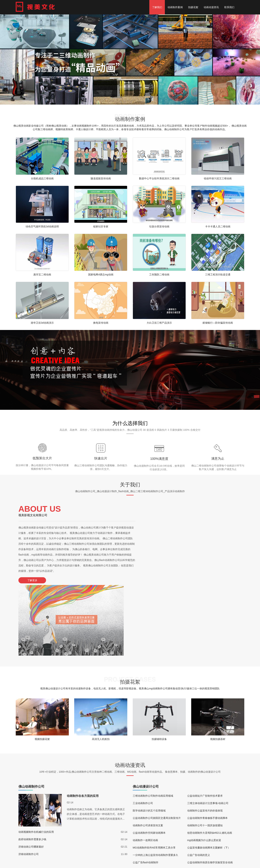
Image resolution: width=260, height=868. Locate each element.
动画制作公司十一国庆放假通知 (205, 754)
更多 (2, 865)
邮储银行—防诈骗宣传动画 (218, 323)
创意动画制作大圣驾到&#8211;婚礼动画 (210, 761)
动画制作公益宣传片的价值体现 (205, 739)
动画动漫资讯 (211, 7)
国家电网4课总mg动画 (101, 275)
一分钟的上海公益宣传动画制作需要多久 (155, 783)
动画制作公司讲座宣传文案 (148, 754)
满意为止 (218, 459)
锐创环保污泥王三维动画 (218, 178)
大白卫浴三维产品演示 (159, 323)
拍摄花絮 (193, 7)
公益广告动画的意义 (199, 783)
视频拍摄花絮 (42, 667)
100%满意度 (159, 459)
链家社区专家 (101, 226)
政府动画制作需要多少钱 (32, 768)
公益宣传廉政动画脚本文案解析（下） (209, 776)
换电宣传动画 (101, 323)
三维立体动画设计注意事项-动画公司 (208, 732)
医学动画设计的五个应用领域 (149, 739)
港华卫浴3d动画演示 (42, 323)
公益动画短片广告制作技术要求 (205, 724)
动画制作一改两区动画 (145, 769)
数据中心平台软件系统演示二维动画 (159, 178)
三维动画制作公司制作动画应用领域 (153, 724)
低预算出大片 (42, 458)
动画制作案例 (175, 7)
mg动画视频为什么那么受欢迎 (204, 769)
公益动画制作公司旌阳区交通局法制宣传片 (157, 746)
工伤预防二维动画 (159, 275)
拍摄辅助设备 (159, 667)
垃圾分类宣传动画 (159, 226)
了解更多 (31, 580)
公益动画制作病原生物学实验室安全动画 (210, 791)
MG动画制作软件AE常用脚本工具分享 (154, 776)
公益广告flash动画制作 (146, 791)
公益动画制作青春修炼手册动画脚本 (207, 746)
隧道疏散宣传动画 (101, 178)
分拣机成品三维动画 (42, 178)
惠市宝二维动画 (42, 275)
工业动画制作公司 (143, 732)
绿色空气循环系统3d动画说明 (42, 226)
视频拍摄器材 (218, 667)
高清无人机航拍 (101, 667)
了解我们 (157, 7)
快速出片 (101, 458)
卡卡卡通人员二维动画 (218, 226)
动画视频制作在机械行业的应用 (36, 760)
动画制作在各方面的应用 (83, 724)
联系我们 (229, 7)
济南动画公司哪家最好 (31, 775)
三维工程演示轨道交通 (218, 275)
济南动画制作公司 (29, 783)
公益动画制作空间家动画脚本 (149, 761)
